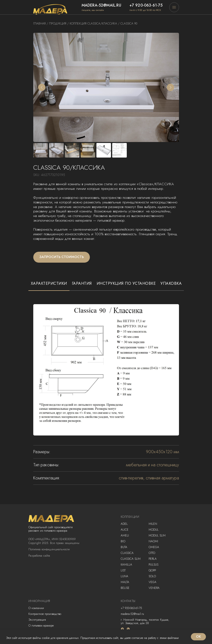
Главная (39, 24)
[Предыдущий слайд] (42, 87)
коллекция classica (85, 24)
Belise (125, 588)
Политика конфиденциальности (49, 549)
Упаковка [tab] (171, 284)
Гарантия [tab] (82, 284)
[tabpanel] (106, 390)
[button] (174, 7)
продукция (58, 24)
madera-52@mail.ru (101, 5)
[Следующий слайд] (170, 87)
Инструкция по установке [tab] (126, 284)
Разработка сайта (39, 556)
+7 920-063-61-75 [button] (146, 5)
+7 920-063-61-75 (131, 608)
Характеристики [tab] (49, 284)
